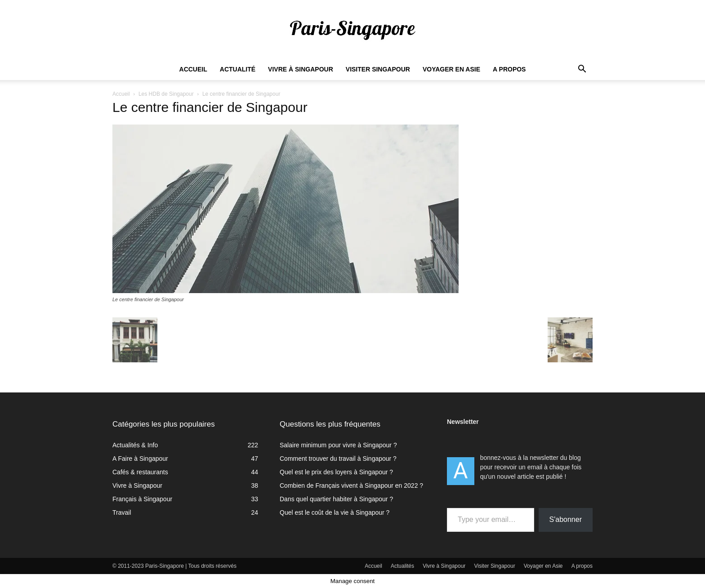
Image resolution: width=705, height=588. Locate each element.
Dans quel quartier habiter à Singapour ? (336, 499)
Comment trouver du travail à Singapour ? (338, 459)
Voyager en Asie (451, 69)
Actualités (402, 566)
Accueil (193, 69)
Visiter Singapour (378, 69)
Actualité (238, 69)
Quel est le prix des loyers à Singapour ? (336, 472)
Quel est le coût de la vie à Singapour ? (335, 512)
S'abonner (566, 519)
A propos (509, 69)
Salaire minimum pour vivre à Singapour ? (338, 445)
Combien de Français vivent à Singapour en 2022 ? (351, 486)
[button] (582, 70)
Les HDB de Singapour (166, 94)
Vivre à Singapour (301, 69)
